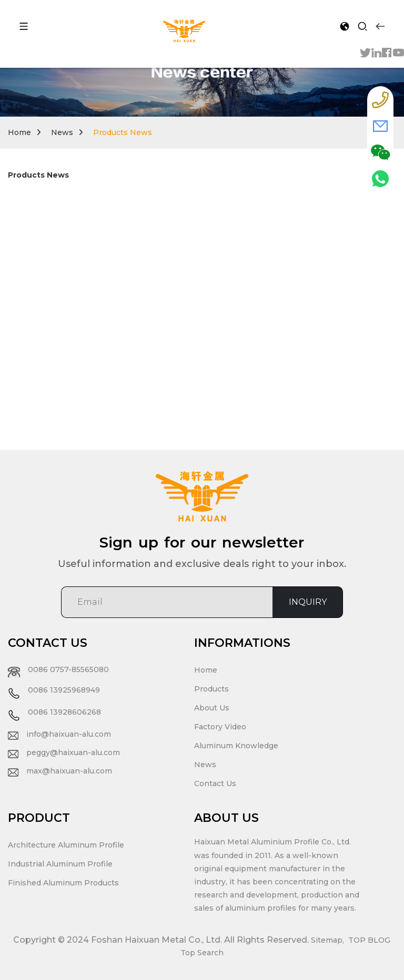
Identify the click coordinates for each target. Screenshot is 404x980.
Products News (123, 132)
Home (19, 132)
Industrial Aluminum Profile (60, 864)
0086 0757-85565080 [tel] (68, 669)
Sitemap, (329, 940)
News (62, 132)
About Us (212, 708)
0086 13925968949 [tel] (64, 690)
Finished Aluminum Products (63, 883)
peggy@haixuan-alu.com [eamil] (73, 752)
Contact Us (215, 783)
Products (211, 689)
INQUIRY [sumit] (296, 602)
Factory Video (220, 727)
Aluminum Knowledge (236, 746)
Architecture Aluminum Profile (66, 845)
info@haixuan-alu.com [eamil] (69, 734)
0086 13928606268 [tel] (64, 712)
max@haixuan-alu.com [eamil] (69, 771)
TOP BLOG (368, 940)
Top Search (202, 953)
